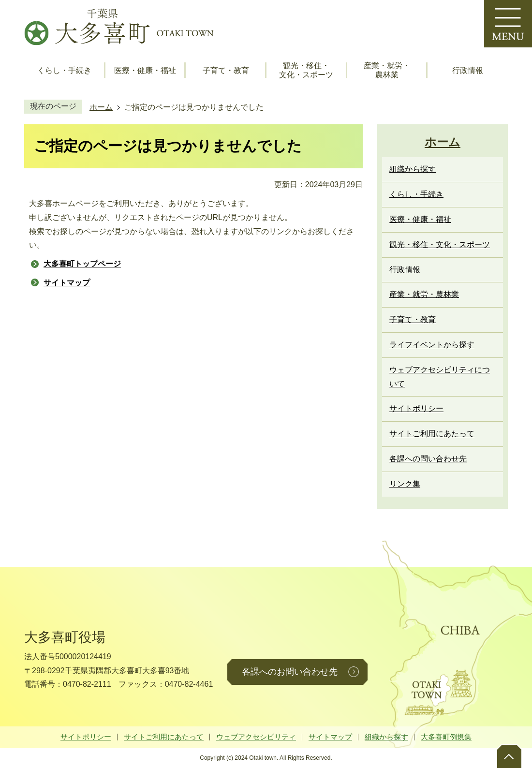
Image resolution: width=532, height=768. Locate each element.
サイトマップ (67, 283)
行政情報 (468, 70)
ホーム (101, 107)
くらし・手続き (64, 70)
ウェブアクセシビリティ (256, 737)
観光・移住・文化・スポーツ (306, 70)
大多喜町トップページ (82, 264)
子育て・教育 (226, 70)
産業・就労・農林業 (387, 70)
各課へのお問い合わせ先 (290, 672)
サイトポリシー (86, 737)
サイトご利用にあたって (164, 737)
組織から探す (386, 737)
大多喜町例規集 (446, 737)
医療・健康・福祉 (145, 70)
